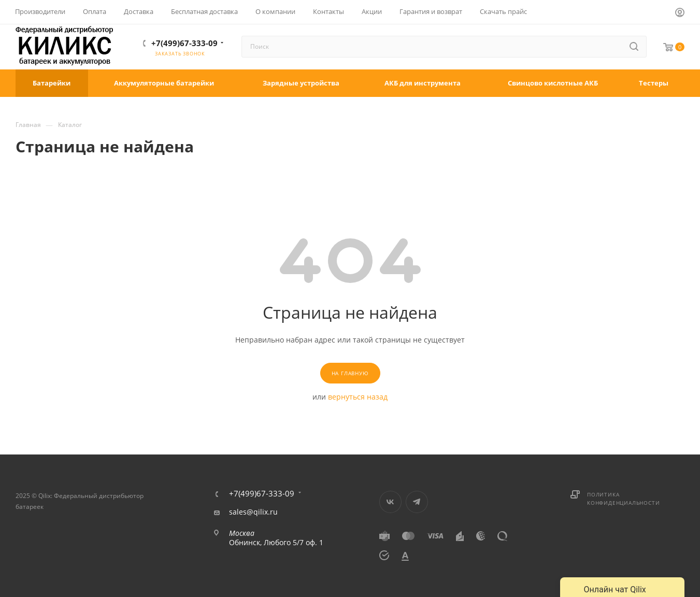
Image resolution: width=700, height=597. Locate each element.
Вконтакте (390, 502)
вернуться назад (358, 397)
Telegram (417, 502)
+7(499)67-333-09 (184, 43)
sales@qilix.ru (253, 512)
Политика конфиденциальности (623, 499)
